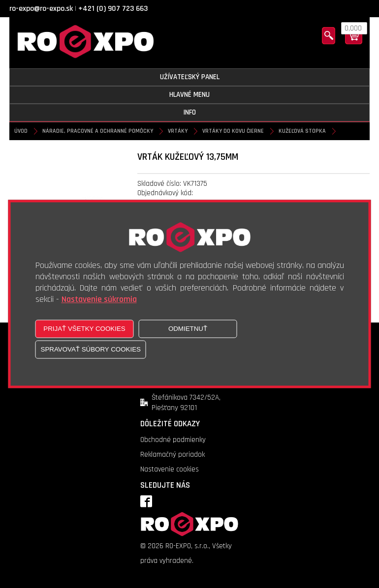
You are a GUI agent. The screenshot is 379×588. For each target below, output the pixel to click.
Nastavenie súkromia (99, 300)
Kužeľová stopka (302, 131)
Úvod (21, 131)
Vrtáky (178, 131)
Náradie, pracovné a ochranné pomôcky (98, 131)
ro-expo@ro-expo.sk (41, 9)
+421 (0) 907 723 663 (113, 9)
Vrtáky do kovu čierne (233, 131)
